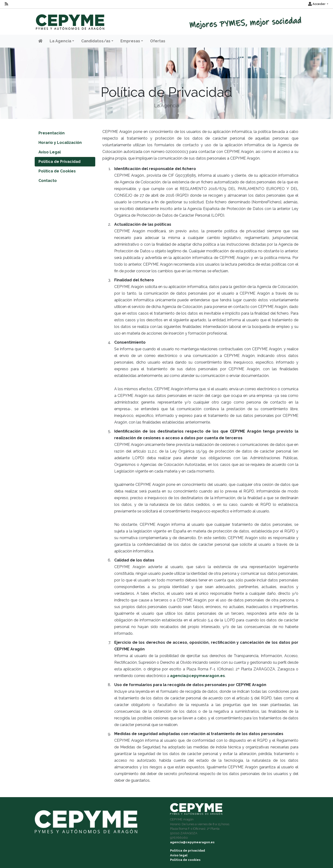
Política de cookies (185, 860)
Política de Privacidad (59, 162)
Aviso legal (179, 855)
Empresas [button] (130, 41)
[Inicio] (69, 20)
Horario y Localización (60, 143)
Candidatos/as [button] (96, 41)
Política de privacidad (188, 851)
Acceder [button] (317, 4)
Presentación (52, 133)
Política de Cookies (57, 171)
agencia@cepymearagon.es (197, 676)
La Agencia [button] (60, 41)
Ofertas (158, 41)
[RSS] (6, 4)
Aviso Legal (50, 152)
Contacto (48, 181)
